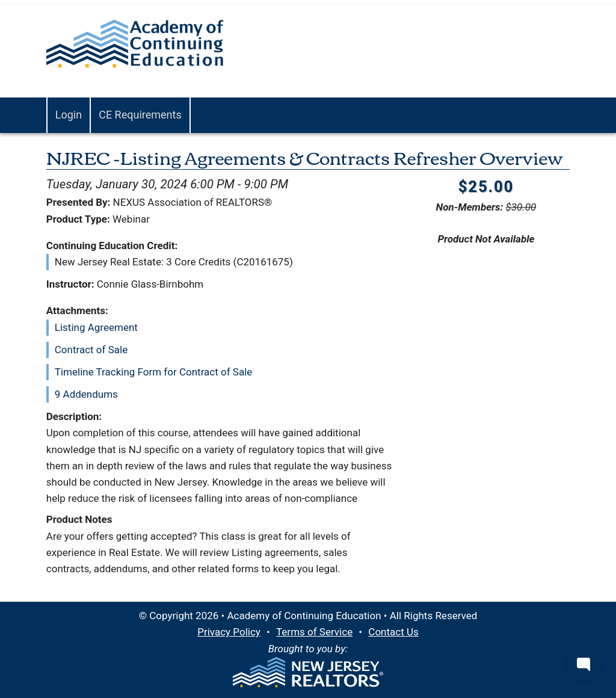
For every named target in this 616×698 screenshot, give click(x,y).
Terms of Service (314, 632)
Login (69, 115)
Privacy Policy (229, 632)
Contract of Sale (91, 350)
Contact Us (393, 632)
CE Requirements (140, 115)
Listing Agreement (96, 327)
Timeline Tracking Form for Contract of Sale (154, 372)
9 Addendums (86, 394)
